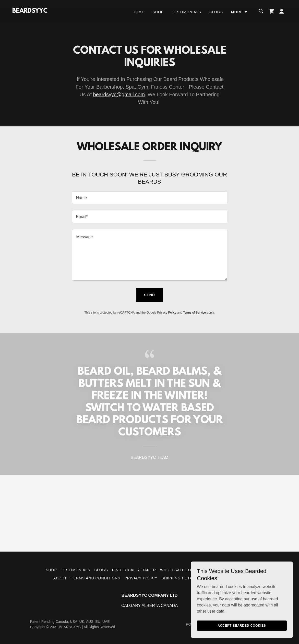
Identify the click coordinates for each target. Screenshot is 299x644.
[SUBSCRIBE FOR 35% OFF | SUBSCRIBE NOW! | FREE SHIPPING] (149, 4)
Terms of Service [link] (194, 313)
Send (149, 295)
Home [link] (139, 20)
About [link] (60, 578)
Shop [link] (158, 20)
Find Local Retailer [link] (134, 570)
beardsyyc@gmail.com (119, 94)
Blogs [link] (216, 20)
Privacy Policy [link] (167, 313)
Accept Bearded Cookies (242, 626)
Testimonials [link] (187, 20)
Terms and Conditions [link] (96, 578)
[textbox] (150, 198)
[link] (30, 20)
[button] (240, 20)
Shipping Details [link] (180, 578)
